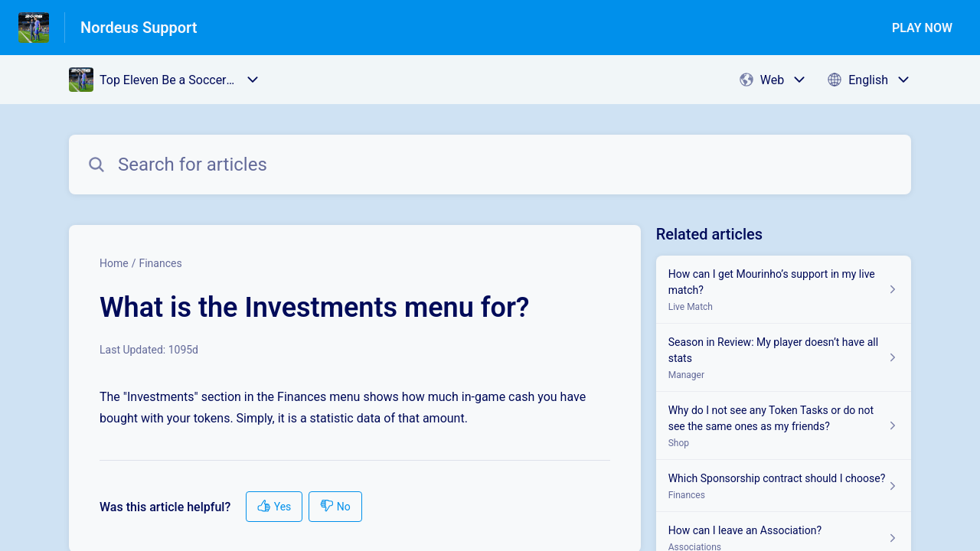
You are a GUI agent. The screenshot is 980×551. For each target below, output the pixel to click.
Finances (160, 263)
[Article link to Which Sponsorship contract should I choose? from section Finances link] (784, 486)
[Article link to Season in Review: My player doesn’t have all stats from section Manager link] (784, 358)
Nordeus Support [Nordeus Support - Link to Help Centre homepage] (139, 28)
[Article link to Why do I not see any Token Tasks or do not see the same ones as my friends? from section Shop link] (784, 426)
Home (114, 263)
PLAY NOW (922, 28)
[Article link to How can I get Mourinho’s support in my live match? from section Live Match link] (784, 290)
